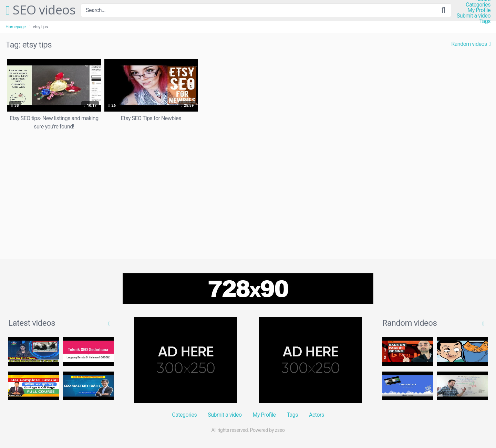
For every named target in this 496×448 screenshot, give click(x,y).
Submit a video (474, 16)
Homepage (16, 27)
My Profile (479, 10)
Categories (478, 5)
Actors (317, 415)
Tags (485, 21)
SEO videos (40, 10)
